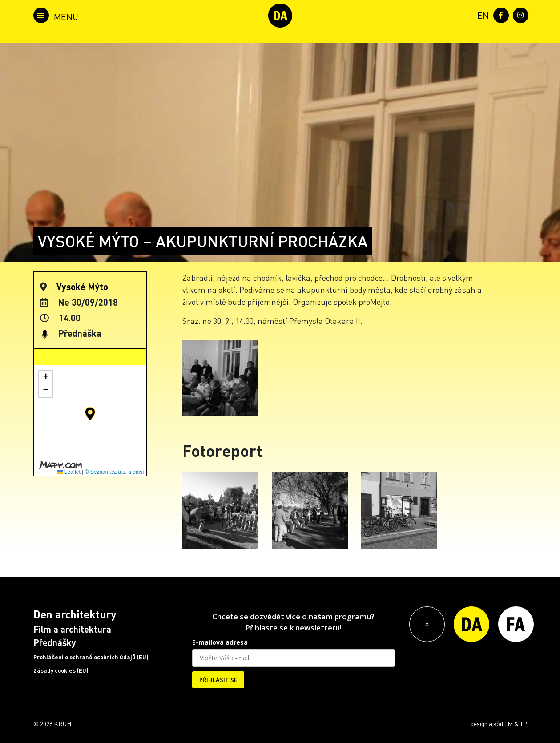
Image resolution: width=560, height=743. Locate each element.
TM (509, 723)
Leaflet (69, 472)
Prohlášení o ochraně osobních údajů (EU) (91, 657)
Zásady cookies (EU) (61, 670)
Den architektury (75, 614)
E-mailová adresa (220, 642)
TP (524, 723)
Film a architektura (72, 629)
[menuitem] (481, 14)
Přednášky (55, 642)
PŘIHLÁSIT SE (218, 680)
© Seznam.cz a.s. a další (115, 472)
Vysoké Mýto (82, 287)
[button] (90, 414)
